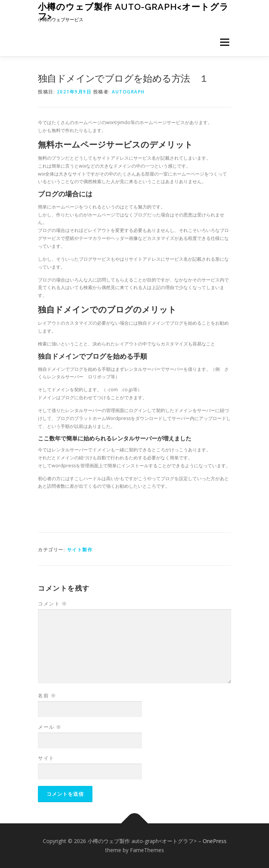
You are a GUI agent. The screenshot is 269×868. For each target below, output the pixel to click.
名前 (47, 695)
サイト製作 (80, 550)
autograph (128, 92)
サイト (46, 758)
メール (50, 727)
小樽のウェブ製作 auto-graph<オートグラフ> (133, 11)
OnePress (215, 841)
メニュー (224, 42)
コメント (52, 604)
